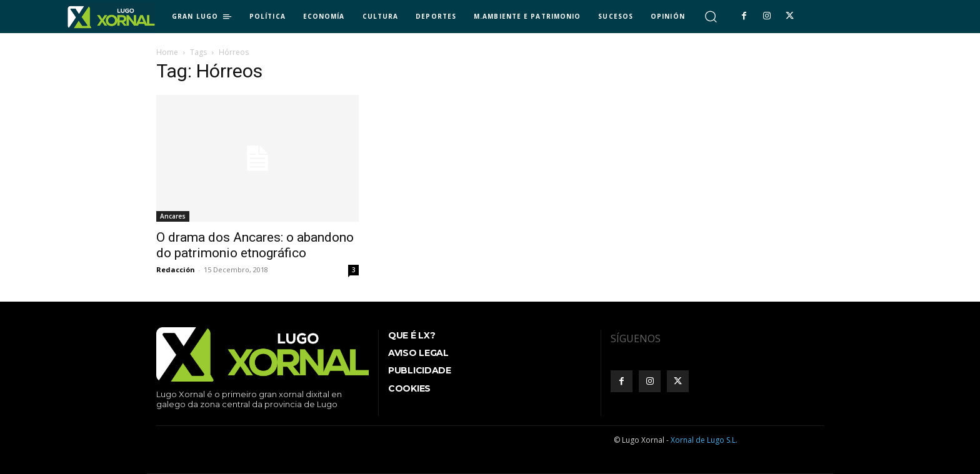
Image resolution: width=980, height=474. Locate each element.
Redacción (176, 269)
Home (167, 52)
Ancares (173, 216)
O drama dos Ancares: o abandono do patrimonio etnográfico (255, 245)
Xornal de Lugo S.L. (704, 440)
